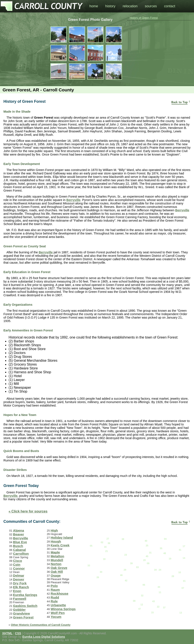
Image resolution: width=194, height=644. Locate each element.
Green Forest (23, 617)
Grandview (22, 613)
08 (134, 601)
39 (131, 563)
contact (170, 6)
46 (121, 575)
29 (125, 570)
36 (109, 543)
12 (142, 605)
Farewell (20, 599)
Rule (54, 601)
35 (161, 548)
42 (126, 581)
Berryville (74, 200)
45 (147, 556)
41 (180, 550)
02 (102, 542)
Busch (18, 546)
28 (173, 576)
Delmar (19, 575)
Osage (56, 575)
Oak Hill (57, 572)
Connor (19, 568)
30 (101, 572)
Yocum (56, 617)
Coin (17, 565)
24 (160, 570)
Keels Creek (60, 545)
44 (159, 587)
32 (142, 596)
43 (153, 601)
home (94, 6)
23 (126, 555)
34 (155, 570)
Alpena (19, 530)
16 (105, 547)
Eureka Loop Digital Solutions (44, 637)
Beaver (19, 534)
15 (152, 612)
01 (184, 581)
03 (137, 567)
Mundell (57, 560)
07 (183, 588)
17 (184, 546)
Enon (17, 591)
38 (123, 539)
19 (170, 559)
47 (140, 609)
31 (150, 553)
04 (165, 539)
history (110, 6)
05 (91, 546)
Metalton (57, 556)
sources (151, 6)
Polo (54, 586)
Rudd (55, 597)
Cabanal (20, 550)
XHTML (7, 633)
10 (180, 572)
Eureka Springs (25, 595)
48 (165, 553)
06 (144, 585)
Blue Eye (20, 542)
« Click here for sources (28, 511)
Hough (56, 541)
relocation (130, 6)
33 (89, 565)
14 (184, 558)
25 (147, 546)
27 (108, 539)
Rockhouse (59, 593)
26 (98, 577)
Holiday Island (62, 537)
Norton (56, 564)
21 (107, 551)
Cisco (18, 561)
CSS (18, 633)
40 (146, 541)
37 (164, 608)
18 (104, 559)
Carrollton (21, 554)
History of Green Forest (144, 18)
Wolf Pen (58, 613)
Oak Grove (59, 568)
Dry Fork (20, 583)
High (54, 530)
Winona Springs (63, 609)
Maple (55, 552)
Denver (19, 579)
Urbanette (58, 605)
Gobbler (19, 610)
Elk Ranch (21, 587)
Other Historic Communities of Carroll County (41, 625)
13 (181, 613)
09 (148, 563)
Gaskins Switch (25, 606)
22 (158, 607)
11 (160, 592)
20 (144, 560)
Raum (55, 590)
